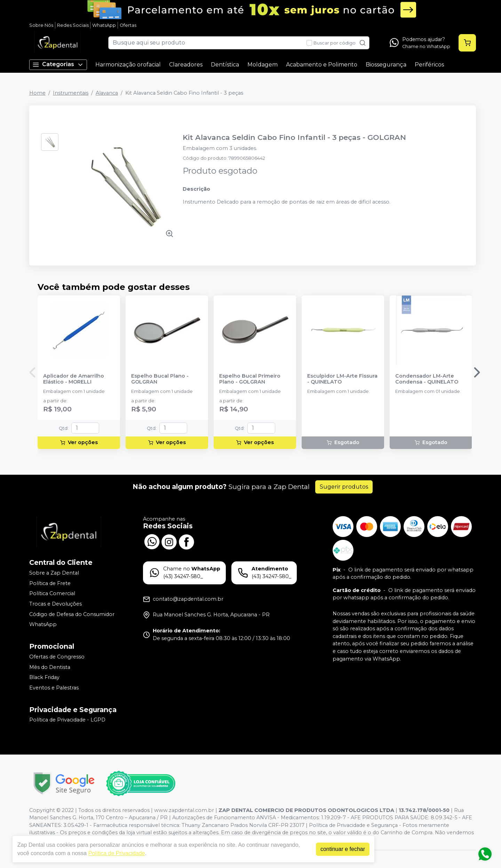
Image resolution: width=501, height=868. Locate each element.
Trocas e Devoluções (55, 604)
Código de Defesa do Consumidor (72, 614)
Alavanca (107, 93)
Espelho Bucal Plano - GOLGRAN (160, 379)
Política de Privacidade (117, 853)
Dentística (225, 65)
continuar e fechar (343, 849)
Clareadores (186, 65)
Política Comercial (52, 594)
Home (37, 93)
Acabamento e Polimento (322, 65)
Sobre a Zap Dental (54, 573)
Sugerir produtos (344, 487)
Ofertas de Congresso (57, 657)
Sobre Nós (41, 25)
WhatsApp (104, 25)
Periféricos (429, 65)
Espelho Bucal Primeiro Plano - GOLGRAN (250, 379)
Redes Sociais (73, 25)
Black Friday (44, 677)
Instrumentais (71, 93)
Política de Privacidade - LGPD (67, 720)
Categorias (58, 65)
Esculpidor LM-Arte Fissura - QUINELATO (342, 379)
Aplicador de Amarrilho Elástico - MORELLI (74, 379)
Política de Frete (50, 583)
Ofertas (128, 25)
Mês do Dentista (50, 667)
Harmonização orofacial (128, 65)
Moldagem (263, 65)
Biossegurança (386, 65)
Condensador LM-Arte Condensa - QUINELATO (427, 379)
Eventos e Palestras (54, 688)
